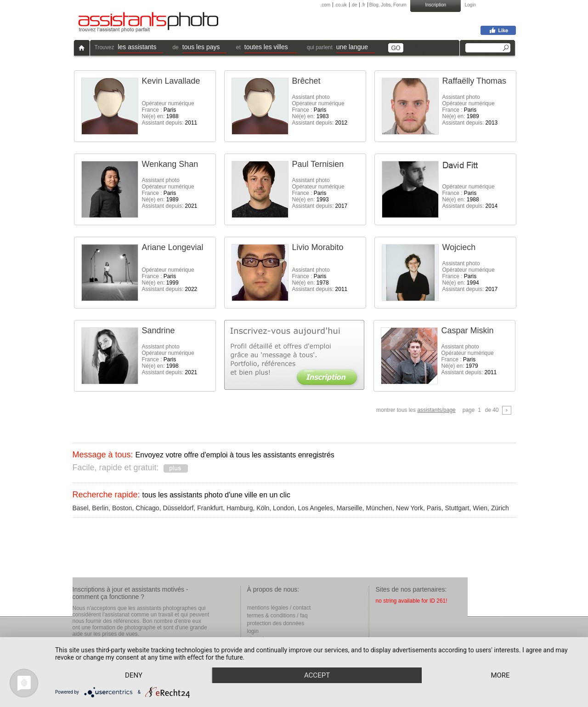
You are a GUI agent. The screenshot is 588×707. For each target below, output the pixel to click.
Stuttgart (457, 508)
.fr (363, 5)
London (284, 508)
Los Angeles (316, 508)
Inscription (435, 5)
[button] (140, 48)
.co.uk (341, 5)
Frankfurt (210, 508)
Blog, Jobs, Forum (388, 5)
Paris (434, 508)
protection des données (276, 623)
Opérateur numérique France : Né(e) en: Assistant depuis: (170, 113)
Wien (480, 508)
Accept (317, 675)
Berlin (100, 508)
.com (326, 5)
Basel (81, 508)
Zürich (500, 508)
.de (354, 5)
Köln (263, 508)
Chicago (147, 508)
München (379, 508)
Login (470, 5)
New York (410, 508)
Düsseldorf (178, 508)
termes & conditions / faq (277, 616)
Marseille (350, 508)
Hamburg (240, 508)
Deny (134, 675)
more (500, 675)
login (253, 631)
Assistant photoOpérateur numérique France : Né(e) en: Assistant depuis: (320, 110)
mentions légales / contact (279, 608)
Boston (122, 508)
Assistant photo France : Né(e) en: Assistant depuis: (320, 279)
